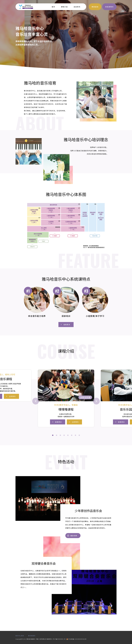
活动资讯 (77, 7)
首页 (53, 7)
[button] (53, 435)
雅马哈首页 (32, 636)
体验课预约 (109, 7)
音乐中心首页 (20, 636)
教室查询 (95, 7)
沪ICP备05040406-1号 (59, 639)
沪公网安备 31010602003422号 (76, 639)
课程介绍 (64, 7)
